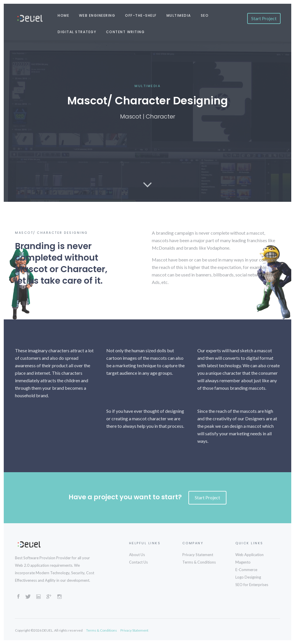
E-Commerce (246, 570)
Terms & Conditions (199, 562)
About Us (137, 555)
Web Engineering (97, 15)
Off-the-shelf (141, 15)
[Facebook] (18, 597)
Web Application (249, 555)
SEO (205, 15)
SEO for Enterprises (252, 585)
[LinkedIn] (38, 597)
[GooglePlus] (49, 597)
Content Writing (125, 32)
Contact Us (138, 562)
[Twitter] (28, 597)
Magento (243, 562)
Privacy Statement (198, 555)
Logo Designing (248, 577)
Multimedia (179, 15)
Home (63, 15)
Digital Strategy (77, 32)
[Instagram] (59, 597)
